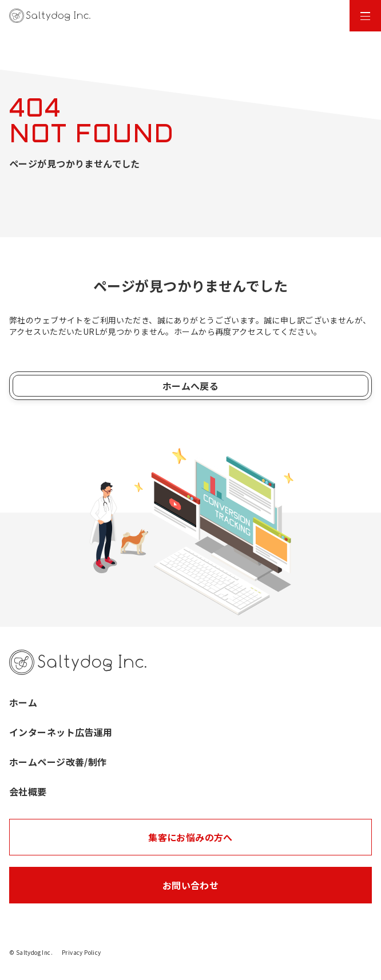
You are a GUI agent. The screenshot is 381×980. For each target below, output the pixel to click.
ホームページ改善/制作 (58, 762)
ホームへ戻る (191, 386)
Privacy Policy (82, 952)
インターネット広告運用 (61, 732)
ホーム (23, 702)
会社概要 (28, 791)
